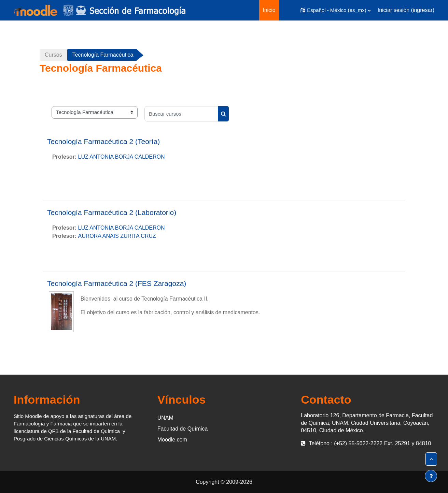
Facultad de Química (183, 429)
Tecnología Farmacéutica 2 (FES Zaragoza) (117, 283)
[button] (335, 10)
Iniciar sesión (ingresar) (406, 10)
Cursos (53, 55)
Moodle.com (172, 440)
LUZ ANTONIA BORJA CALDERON (122, 157)
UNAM (165, 418)
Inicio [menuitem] (269, 10)
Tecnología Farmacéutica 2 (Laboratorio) (112, 212)
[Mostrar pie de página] (431, 476)
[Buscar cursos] (181, 114)
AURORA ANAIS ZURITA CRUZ (117, 236)
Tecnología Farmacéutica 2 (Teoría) (103, 141)
